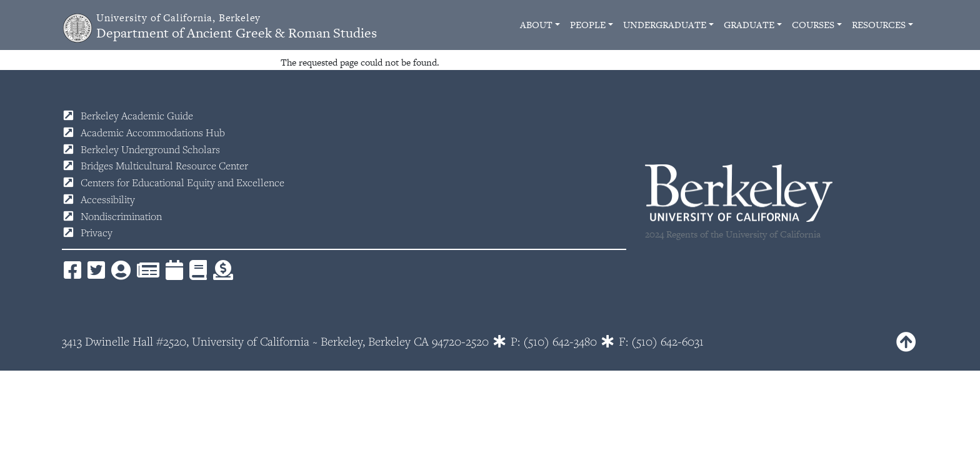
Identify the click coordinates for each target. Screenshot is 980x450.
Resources (879, 25)
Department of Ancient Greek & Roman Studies (237, 27)
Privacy (97, 232)
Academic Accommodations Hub (153, 132)
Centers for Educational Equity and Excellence (182, 182)
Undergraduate (665, 25)
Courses (813, 25)
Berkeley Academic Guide (137, 116)
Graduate (749, 25)
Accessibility (108, 199)
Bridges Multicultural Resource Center (164, 166)
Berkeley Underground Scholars (150, 149)
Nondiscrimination (121, 216)
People (588, 25)
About (536, 25)
